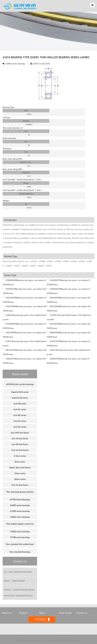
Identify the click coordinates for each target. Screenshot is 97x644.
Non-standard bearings (20, 552)
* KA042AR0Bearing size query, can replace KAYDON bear (25, 308)
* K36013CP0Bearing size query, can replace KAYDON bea (68, 343)
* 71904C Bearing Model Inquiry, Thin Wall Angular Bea (69, 317)
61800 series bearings (15, 64)
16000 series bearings (20, 517)
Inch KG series (20, 427)
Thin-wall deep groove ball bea (20, 492)
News (42, 613)
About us (7, 613)
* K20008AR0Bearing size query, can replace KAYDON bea (24, 282)
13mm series (20, 473)
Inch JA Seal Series (20, 438)
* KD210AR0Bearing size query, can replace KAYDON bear (69, 308)
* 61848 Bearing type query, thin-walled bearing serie (24, 317)
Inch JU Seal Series (20, 450)
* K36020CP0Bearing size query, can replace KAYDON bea (68, 282)
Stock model (65, 613)
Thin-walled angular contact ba (20, 524)
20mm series (20, 479)
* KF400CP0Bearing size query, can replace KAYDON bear (24, 291)
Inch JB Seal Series (20, 444)
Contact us (82, 613)
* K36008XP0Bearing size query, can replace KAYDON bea (24, 326)
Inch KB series (20, 404)
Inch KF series (20, 421)
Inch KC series (20, 409)
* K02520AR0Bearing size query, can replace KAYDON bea (24, 300)
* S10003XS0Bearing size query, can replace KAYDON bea (68, 361)
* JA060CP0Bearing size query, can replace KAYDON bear (24, 361)
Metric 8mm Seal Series (20, 467)
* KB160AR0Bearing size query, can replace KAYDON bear (69, 300)
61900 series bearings (20, 511)
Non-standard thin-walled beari (20, 544)
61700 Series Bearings (20, 499)
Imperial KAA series (20, 392)
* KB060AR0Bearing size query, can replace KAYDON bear (69, 335)
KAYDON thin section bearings (20, 384)
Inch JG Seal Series (20, 485)
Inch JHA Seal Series (20, 433)
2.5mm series (20, 456)
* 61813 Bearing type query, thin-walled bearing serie (68, 352)
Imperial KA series (20, 398)
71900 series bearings (20, 537)
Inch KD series (20, 415)
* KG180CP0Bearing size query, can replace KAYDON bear (69, 326)
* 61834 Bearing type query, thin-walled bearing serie (24, 343)
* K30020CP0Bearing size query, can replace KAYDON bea (68, 291)
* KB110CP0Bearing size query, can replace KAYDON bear (24, 352)
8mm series (20, 462)
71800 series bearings (20, 531)
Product (24, 613)
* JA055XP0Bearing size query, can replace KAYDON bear (24, 335)
